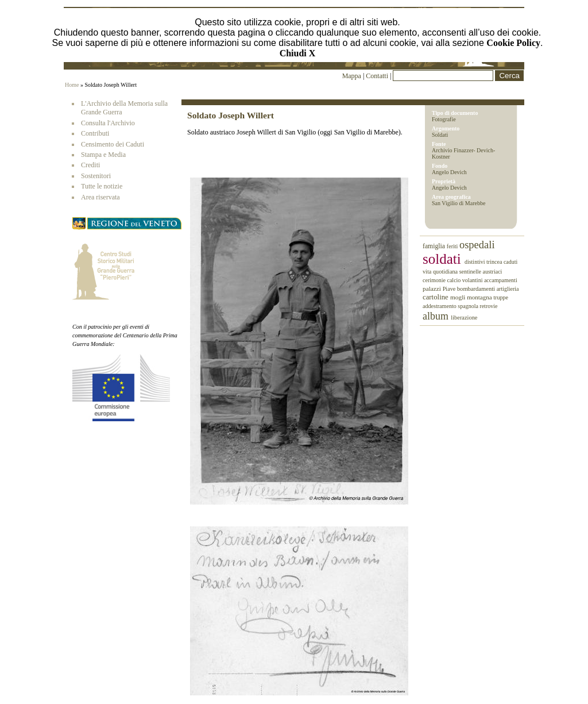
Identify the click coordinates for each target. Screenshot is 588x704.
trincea (495, 262)
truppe (501, 297)
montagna (480, 297)
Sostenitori (96, 176)
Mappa (352, 76)
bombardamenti (477, 289)
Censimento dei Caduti (113, 144)
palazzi (433, 288)
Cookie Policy (513, 43)
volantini (473, 280)
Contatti (378, 76)
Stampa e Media (103, 155)
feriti (453, 246)
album (437, 316)
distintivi (475, 262)
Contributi (95, 133)
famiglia (435, 246)
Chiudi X (298, 53)
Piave (450, 289)
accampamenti (501, 280)
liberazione (464, 318)
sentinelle (471, 272)
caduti (510, 262)
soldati (444, 259)
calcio (454, 280)
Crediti (90, 165)
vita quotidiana (441, 272)
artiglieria (508, 289)
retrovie (488, 306)
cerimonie (435, 280)
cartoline (436, 297)
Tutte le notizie (102, 186)
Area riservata (100, 197)
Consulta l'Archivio (108, 123)
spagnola (469, 306)
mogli (459, 297)
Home (72, 85)
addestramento (440, 306)
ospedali (477, 245)
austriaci (493, 272)
